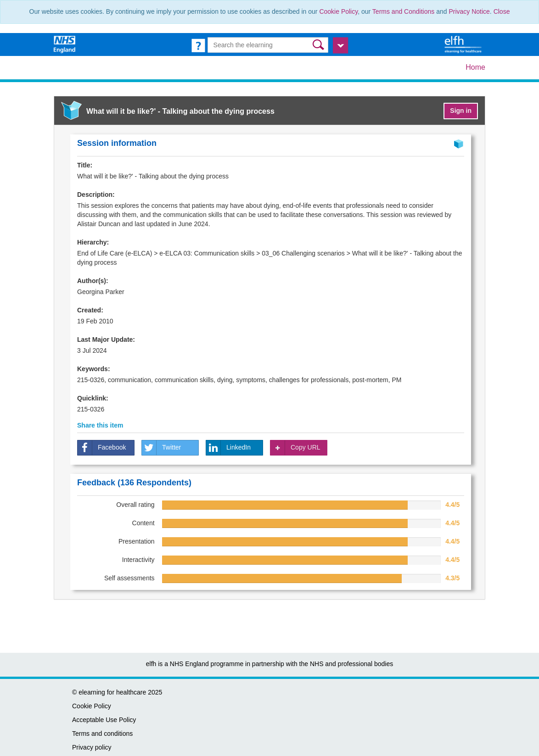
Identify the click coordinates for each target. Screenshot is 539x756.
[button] (319, 45)
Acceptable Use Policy (104, 720)
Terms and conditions (102, 734)
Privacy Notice (469, 11)
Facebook (102, 448)
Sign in (461, 111)
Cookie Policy (338, 11)
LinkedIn (228, 448)
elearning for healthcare (112, 692)
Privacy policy (92, 747)
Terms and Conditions (403, 11)
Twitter (161, 448)
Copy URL (295, 448)
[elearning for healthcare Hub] (464, 44)
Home (475, 67)
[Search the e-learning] (268, 45)
